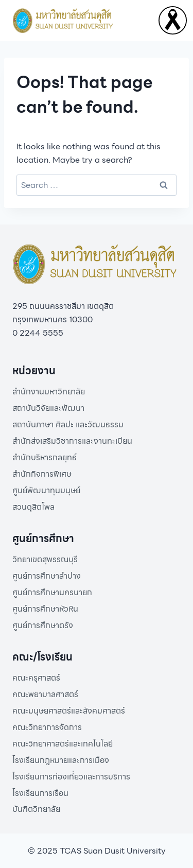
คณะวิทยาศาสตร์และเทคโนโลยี (63, 744)
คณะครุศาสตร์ (36, 678)
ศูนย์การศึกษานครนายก (52, 592)
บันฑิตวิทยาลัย (36, 809)
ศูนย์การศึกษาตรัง (43, 625)
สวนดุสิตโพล (33, 507)
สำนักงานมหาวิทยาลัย (49, 392)
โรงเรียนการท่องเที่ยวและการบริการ (71, 777)
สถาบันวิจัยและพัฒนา (48, 408)
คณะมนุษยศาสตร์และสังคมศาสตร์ (69, 711)
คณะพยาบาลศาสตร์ (45, 694)
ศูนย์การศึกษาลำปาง (47, 576)
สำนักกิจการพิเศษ (42, 474)
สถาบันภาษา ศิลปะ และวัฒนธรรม (68, 424)
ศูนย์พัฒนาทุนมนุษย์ (46, 490)
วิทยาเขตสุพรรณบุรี (45, 559)
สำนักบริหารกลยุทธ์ (45, 457)
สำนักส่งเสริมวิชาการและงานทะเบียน (72, 441)
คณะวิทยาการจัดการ (47, 727)
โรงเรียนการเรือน (40, 793)
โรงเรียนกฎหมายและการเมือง (61, 760)
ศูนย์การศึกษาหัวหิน (45, 609)
